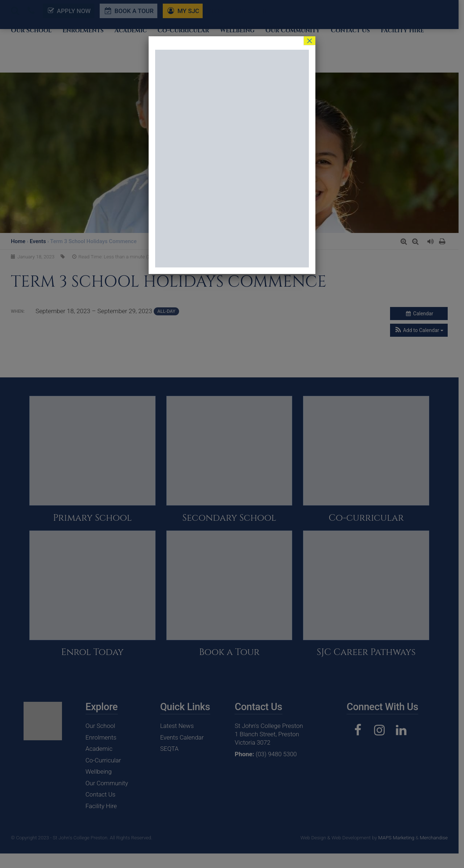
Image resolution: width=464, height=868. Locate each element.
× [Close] (310, 41)
